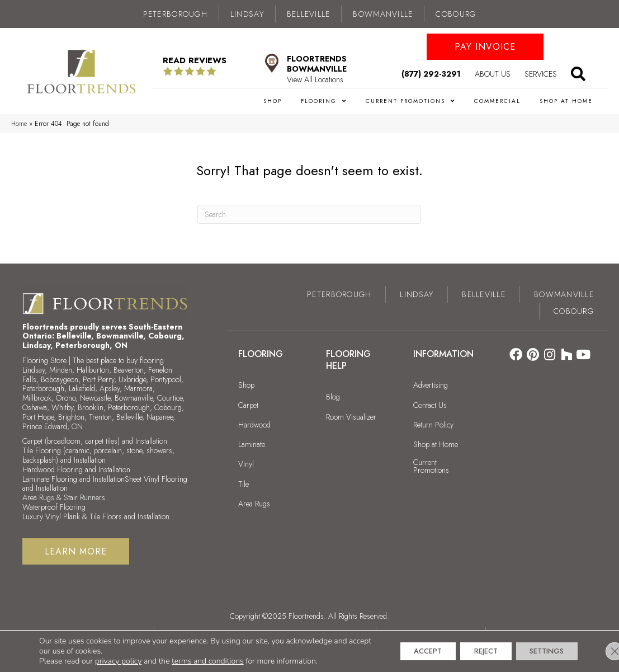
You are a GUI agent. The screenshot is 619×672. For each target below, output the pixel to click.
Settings (542, 651)
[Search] (309, 214)
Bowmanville (383, 14)
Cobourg (456, 14)
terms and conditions (208, 661)
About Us (493, 74)
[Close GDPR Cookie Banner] (601, 651)
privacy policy (119, 661)
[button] (485, 47)
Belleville (309, 14)
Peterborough (175, 14)
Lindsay (247, 14)
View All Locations (315, 79)
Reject (471, 651)
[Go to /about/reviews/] (205, 66)
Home (19, 123)
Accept (405, 651)
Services (541, 74)
